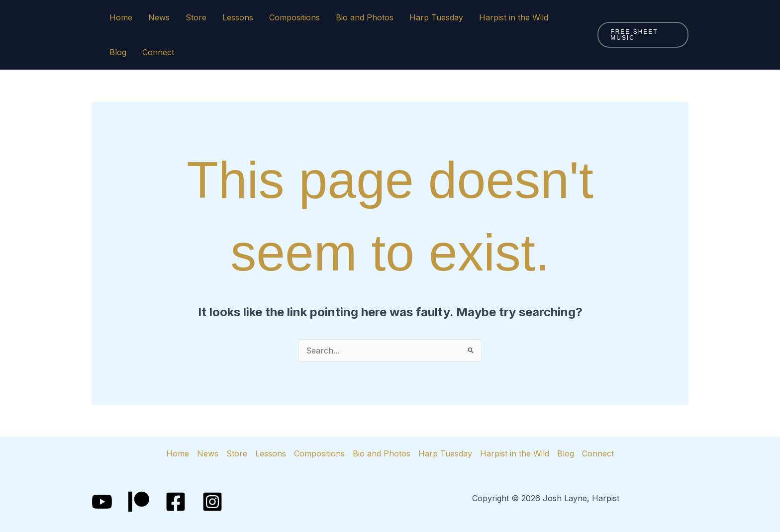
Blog (118, 52)
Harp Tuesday (436, 17)
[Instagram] (212, 502)
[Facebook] (176, 502)
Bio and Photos (365, 17)
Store (196, 17)
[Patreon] (139, 502)
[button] (643, 35)
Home (121, 17)
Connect (158, 52)
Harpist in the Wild (514, 17)
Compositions (294, 17)
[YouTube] (102, 502)
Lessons (238, 17)
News (159, 17)
